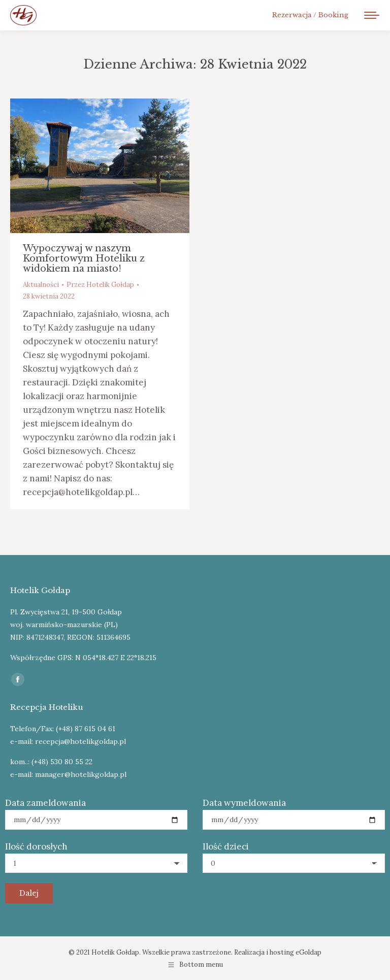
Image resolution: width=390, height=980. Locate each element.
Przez (100, 285)
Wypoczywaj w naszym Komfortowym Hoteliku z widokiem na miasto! (84, 258)
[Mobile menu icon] (372, 15)
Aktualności (41, 285)
